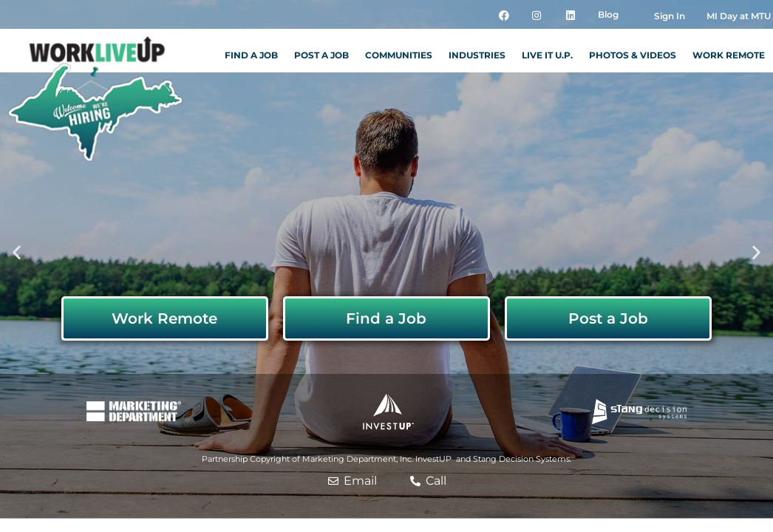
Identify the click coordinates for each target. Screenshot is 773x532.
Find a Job (251, 55)
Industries (477, 55)
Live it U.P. (547, 55)
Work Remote (729, 55)
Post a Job (321, 55)
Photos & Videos (633, 55)
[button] (17, 252)
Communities (399, 55)
